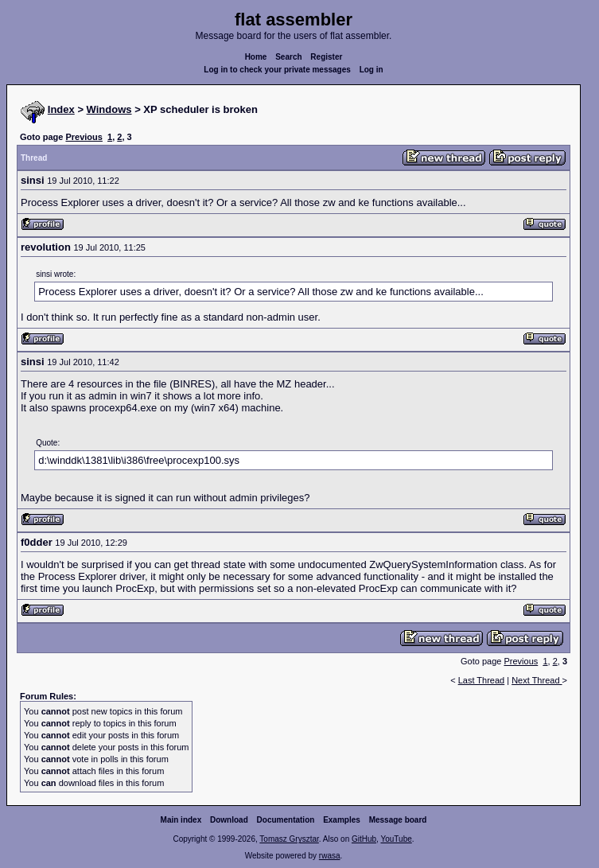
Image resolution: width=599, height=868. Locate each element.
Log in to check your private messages (277, 70)
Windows (109, 109)
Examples (342, 820)
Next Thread (537, 680)
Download (229, 820)
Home (256, 57)
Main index (181, 820)
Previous (84, 137)
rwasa (330, 856)
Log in (371, 70)
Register (326, 57)
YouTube (396, 839)
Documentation (286, 820)
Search (288, 57)
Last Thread (482, 680)
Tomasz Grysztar (289, 839)
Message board (398, 820)
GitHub (364, 839)
